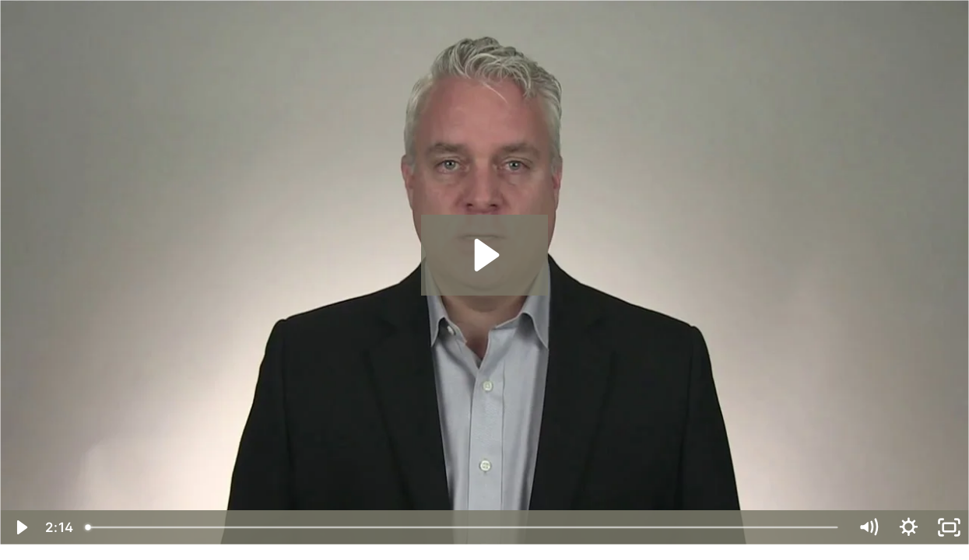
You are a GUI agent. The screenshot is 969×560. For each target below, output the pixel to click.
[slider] (463, 527)
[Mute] (868, 527)
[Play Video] (20, 527)
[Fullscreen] (949, 527)
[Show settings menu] (908, 527)
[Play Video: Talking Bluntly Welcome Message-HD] (484, 255)
